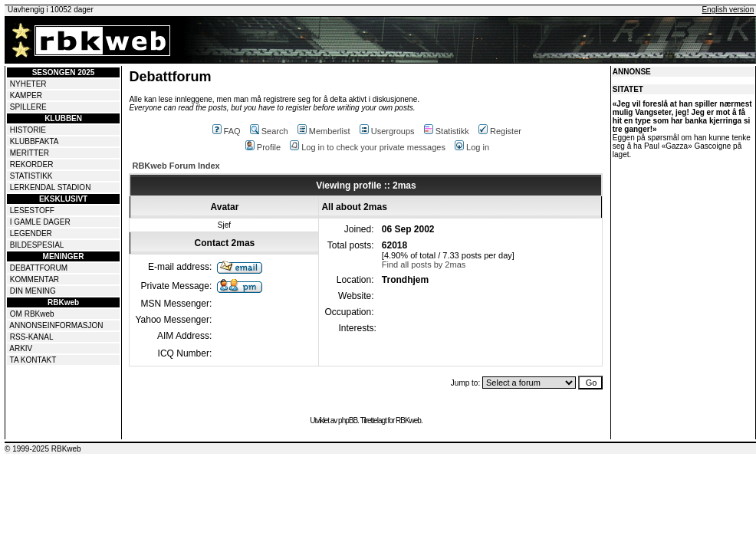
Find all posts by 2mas (424, 264)
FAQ (227, 131)
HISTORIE (28, 130)
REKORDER (32, 164)
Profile (263, 147)
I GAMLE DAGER (40, 222)
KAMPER (26, 95)
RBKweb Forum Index (176, 166)
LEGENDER (31, 233)
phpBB (348, 421)
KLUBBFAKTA (35, 141)
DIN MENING (33, 291)
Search (269, 131)
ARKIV (21, 348)
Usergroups (387, 131)
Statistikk (447, 131)
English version (728, 10)
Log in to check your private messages (368, 147)
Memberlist (324, 131)
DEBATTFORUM (39, 268)
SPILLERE (28, 107)
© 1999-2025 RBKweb (43, 449)
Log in (472, 147)
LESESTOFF (32, 210)
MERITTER (30, 153)
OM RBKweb (32, 314)
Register (500, 131)
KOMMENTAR (35, 279)
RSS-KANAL (32, 337)
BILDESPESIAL (37, 245)
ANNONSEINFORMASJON (56, 325)
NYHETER (28, 84)
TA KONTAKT (33, 360)
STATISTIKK (31, 176)
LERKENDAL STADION (51, 187)
